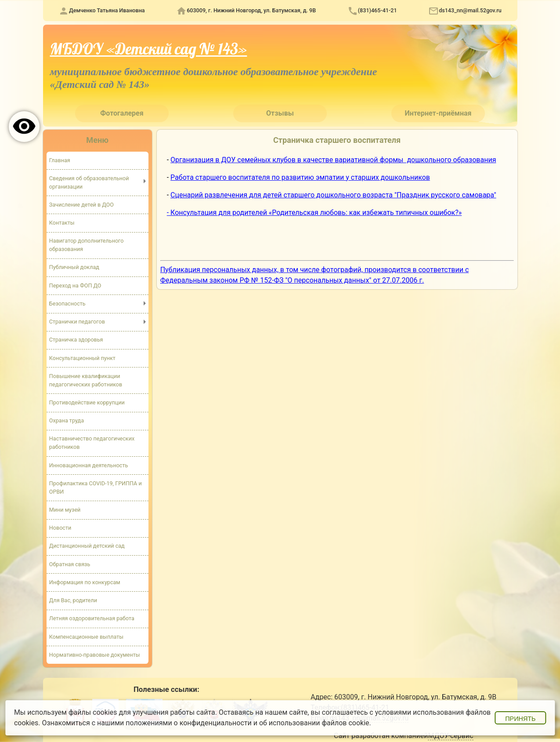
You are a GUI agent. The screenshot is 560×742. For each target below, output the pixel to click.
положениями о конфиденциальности (189, 723)
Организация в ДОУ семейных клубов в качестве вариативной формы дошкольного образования (333, 160)
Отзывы (280, 113)
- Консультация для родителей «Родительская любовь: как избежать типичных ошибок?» (314, 213)
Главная (60, 160)
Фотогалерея (122, 113)
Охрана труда (67, 420)
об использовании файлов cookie (314, 723)
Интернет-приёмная (438, 113)
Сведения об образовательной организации (89, 182)
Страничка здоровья (76, 340)
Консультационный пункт (83, 358)
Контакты (62, 223)
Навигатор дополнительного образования (87, 245)
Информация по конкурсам (85, 582)
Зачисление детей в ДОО (82, 205)
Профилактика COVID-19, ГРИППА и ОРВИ (96, 487)
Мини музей (65, 510)
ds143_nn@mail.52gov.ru (470, 10)
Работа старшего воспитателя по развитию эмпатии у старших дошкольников (300, 177)
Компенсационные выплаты (87, 636)
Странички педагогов (77, 322)
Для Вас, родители (73, 600)
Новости (60, 528)
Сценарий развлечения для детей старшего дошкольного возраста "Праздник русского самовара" (333, 195)
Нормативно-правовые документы (95, 654)
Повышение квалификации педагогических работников (86, 380)
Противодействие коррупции (87, 402)
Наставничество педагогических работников (92, 443)
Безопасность (67, 304)
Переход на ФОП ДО (75, 286)
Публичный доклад (74, 267)
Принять (520, 719)
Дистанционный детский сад (87, 546)
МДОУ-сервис (450, 736)
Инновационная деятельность (89, 465)
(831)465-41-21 (378, 10)
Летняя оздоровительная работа (92, 618)
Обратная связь (70, 564)
